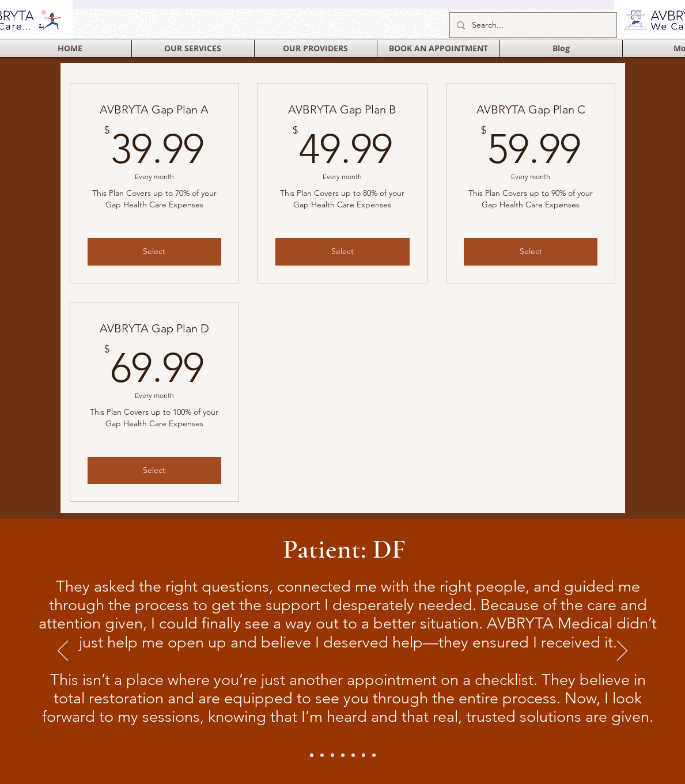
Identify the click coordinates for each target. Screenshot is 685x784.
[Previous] (63, 652)
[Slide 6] (353, 755)
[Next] (622, 652)
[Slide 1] (312, 755)
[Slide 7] (364, 755)
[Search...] (532, 25)
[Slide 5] (343, 755)
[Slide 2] (322, 755)
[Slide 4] (332, 755)
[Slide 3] (374, 755)
